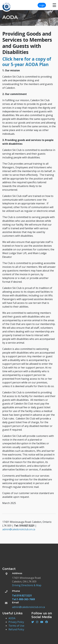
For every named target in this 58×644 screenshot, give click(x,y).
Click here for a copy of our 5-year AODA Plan (27, 62)
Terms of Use (16, 626)
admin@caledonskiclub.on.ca (19, 529)
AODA (12, 618)
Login (42, 5)
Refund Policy (16, 629)
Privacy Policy (16, 622)
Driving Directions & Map (27, 585)
